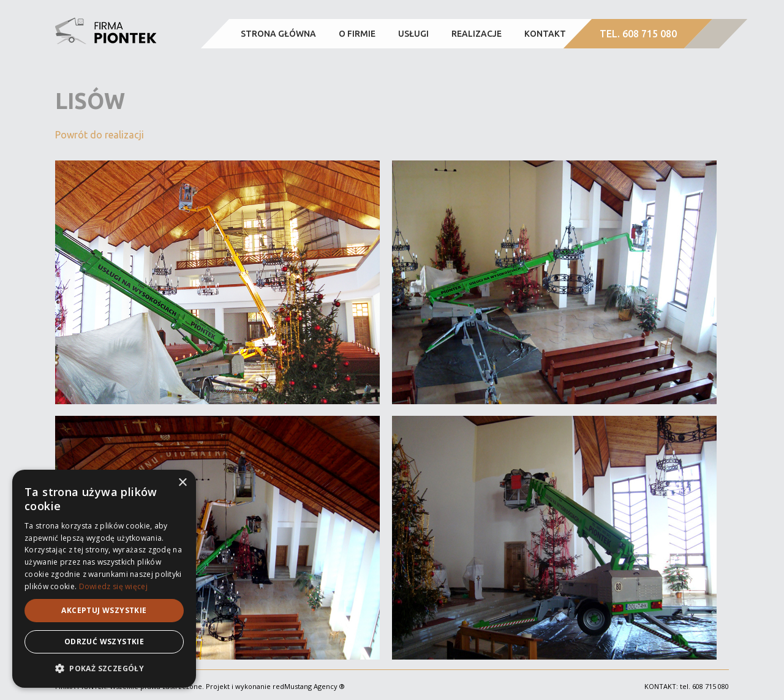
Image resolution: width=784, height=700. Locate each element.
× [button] (182, 483)
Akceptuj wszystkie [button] (104, 610)
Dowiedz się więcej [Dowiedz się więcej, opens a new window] (113, 586)
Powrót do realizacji (100, 135)
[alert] (104, 579)
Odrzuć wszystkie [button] (104, 642)
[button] (104, 668)
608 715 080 (710, 686)
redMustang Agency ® (309, 686)
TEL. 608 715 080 (638, 34)
